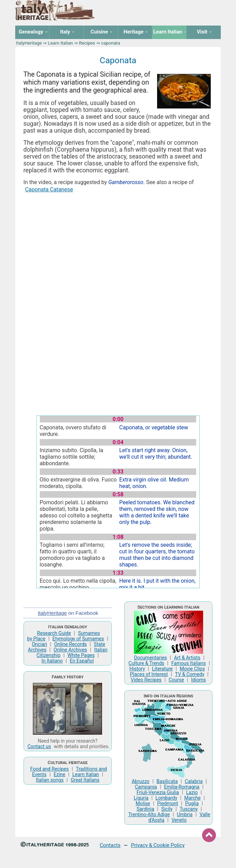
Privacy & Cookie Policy (158, 845)
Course (176, 680)
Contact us (39, 746)
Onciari (39, 644)
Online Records (70, 644)
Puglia (192, 803)
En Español (82, 661)
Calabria (194, 781)
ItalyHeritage (29, 43)
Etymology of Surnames (78, 639)
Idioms (198, 680)
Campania (146, 787)
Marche (193, 798)
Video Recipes (146, 680)
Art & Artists (187, 658)
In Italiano (52, 661)
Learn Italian (60, 43)
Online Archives (70, 650)
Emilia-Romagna (182, 787)
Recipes (87, 43)
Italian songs (50, 780)
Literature (162, 669)
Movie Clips (192, 669)
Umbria (185, 814)
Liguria (141, 798)
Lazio (192, 792)
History (137, 669)
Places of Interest (149, 674)
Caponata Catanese (49, 189)
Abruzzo (140, 781)
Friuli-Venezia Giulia (158, 792)
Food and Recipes (49, 769)
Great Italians (85, 780)
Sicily (167, 809)
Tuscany (189, 809)
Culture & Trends (146, 663)
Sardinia (146, 809)
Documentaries (150, 658)
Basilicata (167, 781)
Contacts (110, 845)
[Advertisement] (118, 251)
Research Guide (54, 633)
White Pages (81, 655)
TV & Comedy (190, 674)
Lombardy (166, 798)
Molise (143, 803)
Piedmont (167, 803)
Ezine (60, 774)
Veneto (179, 820)
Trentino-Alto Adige (149, 814)
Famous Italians (189, 663)
